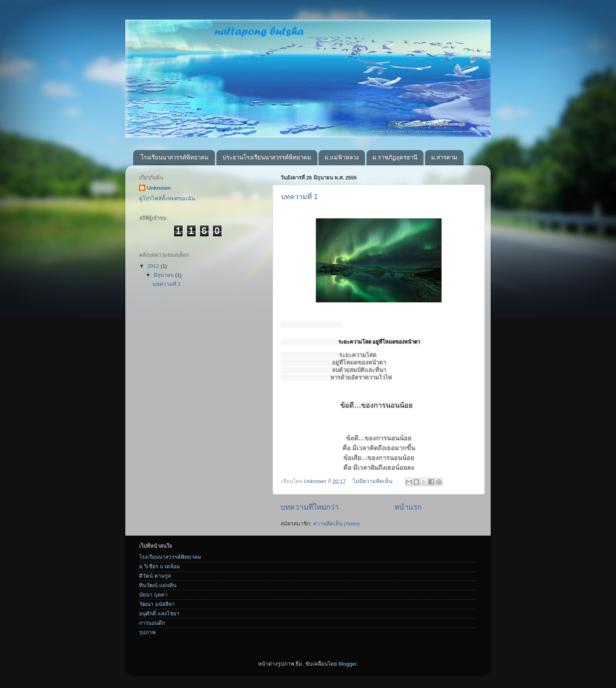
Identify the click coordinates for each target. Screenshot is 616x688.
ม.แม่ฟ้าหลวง (342, 157)
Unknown (159, 188)
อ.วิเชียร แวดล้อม (159, 571)
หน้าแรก (408, 511)
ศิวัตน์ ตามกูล (155, 580)
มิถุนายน (164, 275)
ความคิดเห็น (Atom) (336, 528)
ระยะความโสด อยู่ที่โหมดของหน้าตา (379, 342)
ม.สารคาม (444, 157)
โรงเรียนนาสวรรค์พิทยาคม (175, 157)
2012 (154, 266)
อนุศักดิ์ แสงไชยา (159, 618)
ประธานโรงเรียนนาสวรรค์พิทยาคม (267, 157)
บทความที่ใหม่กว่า (310, 511)
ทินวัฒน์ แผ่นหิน (158, 590)
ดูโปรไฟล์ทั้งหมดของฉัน (167, 199)
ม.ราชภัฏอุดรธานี (395, 157)
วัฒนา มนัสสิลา (157, 608)
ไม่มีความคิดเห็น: (374, 486)
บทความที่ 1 (299, 197)
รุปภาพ (147, 637)
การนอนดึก (152, 627)
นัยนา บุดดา (153, 599)
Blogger (348, 668)
